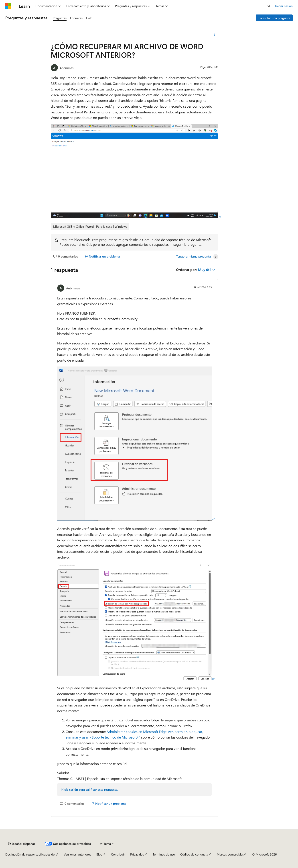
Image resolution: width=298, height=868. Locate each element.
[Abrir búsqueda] (269, 6)
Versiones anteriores (77, 854)
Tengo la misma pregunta (194, 256)
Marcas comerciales (230, 854)
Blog (99, 854)
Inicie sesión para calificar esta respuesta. (89, 789)
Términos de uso (164, 854)
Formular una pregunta (274, 18)
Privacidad (137, 854)
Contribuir (118, 854)
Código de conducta (194, 854)
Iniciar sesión (284, 6)
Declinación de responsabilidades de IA (32, 854)
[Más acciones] (214, 35)
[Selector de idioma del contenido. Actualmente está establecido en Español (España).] (21, 844)
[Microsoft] (8, 6)
